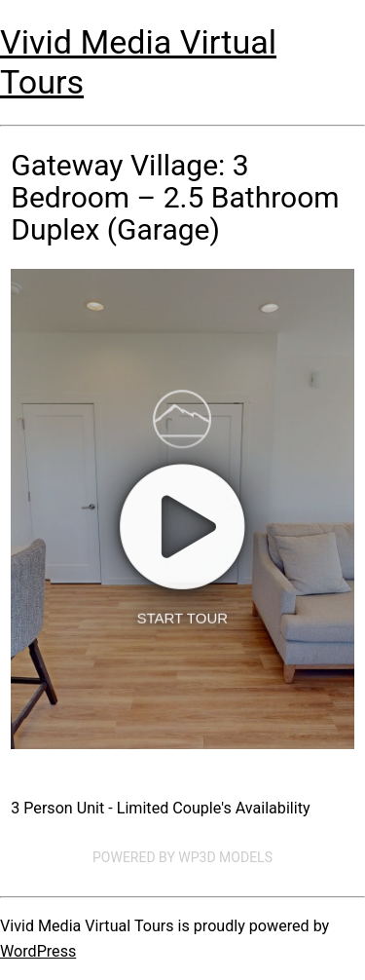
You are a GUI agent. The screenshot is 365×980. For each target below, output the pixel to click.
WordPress (38, 951)
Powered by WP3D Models (182, 857)
